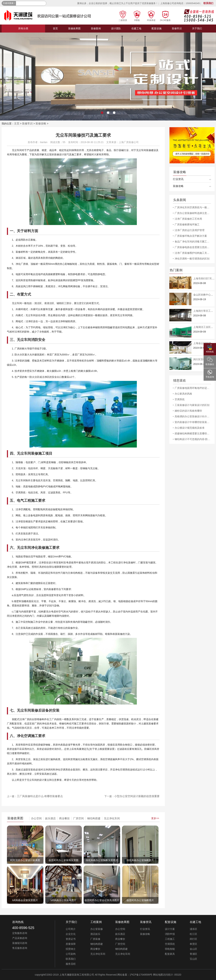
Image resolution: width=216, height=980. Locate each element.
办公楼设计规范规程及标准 (190, 428)
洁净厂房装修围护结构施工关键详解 (193, 253)
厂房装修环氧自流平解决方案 (191, 236)
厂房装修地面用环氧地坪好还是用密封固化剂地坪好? (193, 388)
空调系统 (180, 399)
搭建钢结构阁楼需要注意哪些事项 (193, 433)
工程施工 (170, 939)
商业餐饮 (64, 818)
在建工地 (136, 28)
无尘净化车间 (112, 818)
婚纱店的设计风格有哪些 (188, 411)
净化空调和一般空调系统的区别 (192, 259)
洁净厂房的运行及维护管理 (190, 230)
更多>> (155, 818)
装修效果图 (74, 28)
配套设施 (157, 28)
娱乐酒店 (50, 818)
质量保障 (71, 944)
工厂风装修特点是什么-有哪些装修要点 (40, 796)
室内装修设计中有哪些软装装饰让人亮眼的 (193, 422)
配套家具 (170, 954)
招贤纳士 (71, 949)
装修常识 (177, 28)
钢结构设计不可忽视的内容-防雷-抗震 (193, 439)
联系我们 (208, 3)
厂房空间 (78, 818)
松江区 (193, 934)
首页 (55, 28)
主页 (17, 123)
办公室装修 (97, 929)
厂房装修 (95, 939)
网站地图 (158, 975)
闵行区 (193, 939)
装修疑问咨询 (20, 943)
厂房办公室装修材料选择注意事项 (193, 213)
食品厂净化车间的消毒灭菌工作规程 (193, 242)
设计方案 (170, 929)
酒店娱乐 (95, 934)
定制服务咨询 (20, 933)
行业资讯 (178, 179)
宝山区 (193, 959)
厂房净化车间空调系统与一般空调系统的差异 (193, 207)
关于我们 (197, 28)
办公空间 (36, 818)
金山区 (193, 949)
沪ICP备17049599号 (141, 975)
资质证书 (71, 939)
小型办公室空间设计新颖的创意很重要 (137, 796)
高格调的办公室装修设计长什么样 (193, 416)
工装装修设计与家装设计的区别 (192, 405)
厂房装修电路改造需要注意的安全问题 (193, 247)
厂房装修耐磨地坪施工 (187, 224)
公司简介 (71, 929)
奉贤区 (193, 944)
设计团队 (116, 28)
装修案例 (96, 28)
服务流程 (71, 964)
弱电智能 (170, 949)
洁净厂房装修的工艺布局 (188, 219)
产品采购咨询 (20, 938)
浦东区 (193, 929)
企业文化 (71, 934)
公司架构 (71, 954)
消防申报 (170, 934)
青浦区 (193, 954)
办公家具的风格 (183, 394)
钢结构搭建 (94, 818)
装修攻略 (41, 123)
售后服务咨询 (20, 948)
